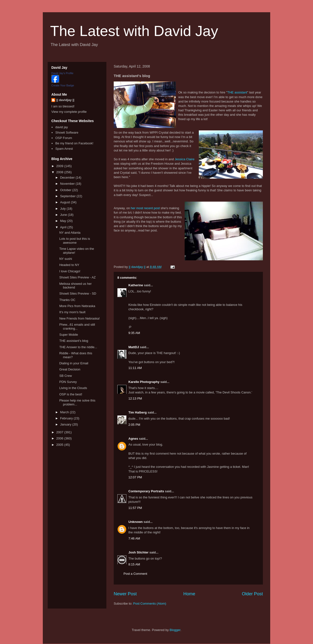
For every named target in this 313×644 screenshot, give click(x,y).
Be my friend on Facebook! (74, 143)
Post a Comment (135, 574)
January (66, 424)
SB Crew (65, 376)
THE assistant (237, 92)
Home (189, 594)
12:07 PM (135, 477)
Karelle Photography (144, 382)
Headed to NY (69, 265)
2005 (60, 445)
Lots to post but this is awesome (75, 241)
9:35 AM (134, 333)
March (65, 412)
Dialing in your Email (74, 363)
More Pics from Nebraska (77, 306)
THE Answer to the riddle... (78, 347)
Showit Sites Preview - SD (78, 293)
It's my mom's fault (72, 312)
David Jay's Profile (62, 73)
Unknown (136, 522)
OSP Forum (64, 138)
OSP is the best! (71, 394)
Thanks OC (67, 300)
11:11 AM (135, 368)
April (64, 227)
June (64, 215)
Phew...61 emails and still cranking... (77, 327)
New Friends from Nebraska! (79, 318)
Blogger (175, 630)
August (66, 202)
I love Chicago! (70, 271)
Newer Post (125, 594)
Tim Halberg (138, 412)
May (64, 221)
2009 (60, 166)
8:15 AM (134, 564)
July (63, 209)
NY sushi (66, 259)
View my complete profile (69, 112)
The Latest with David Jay (134, 31)
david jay (61, 127)
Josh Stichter (138, 552)
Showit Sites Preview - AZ (77, 277)
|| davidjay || (65, 100)
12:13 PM (135, 398)
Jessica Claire (184, 159)
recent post (152, 208)
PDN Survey (68, 382)
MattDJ (134, 347)
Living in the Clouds (73, 388)
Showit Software (67, 132)
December (68, 178)
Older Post (252, 594)
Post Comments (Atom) (150, 604)
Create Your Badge (63, 85)
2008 (60, 172)
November (68, 184)
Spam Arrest (64, 149)
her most (137, 208)
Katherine (136, 285)
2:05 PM (134, 425)
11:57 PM (135, 508)
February (67, 418)
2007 (60, 432)
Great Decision (70, 369)
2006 (60, 438)
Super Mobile (69, 335)
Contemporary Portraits (146, 491)
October (66, 190)
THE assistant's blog (74, 341)
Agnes (133, 439)
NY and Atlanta (70, 233)
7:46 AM (134, 538)
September (68, 196)
